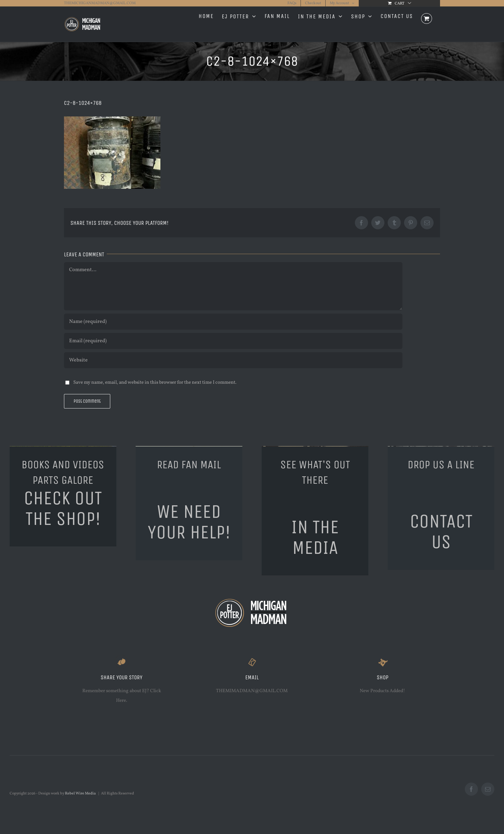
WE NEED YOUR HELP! (189, 522)
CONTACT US (441, 532)
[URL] (233, 360)
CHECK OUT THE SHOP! (63, 508)
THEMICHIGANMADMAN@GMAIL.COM (100, 3)
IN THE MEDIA (315, 537)
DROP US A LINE (441, 465)
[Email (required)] (233, 341)
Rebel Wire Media (80, 793)
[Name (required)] (233, 322)
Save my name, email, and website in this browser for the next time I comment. (155, 383)
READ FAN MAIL (189, 465)
